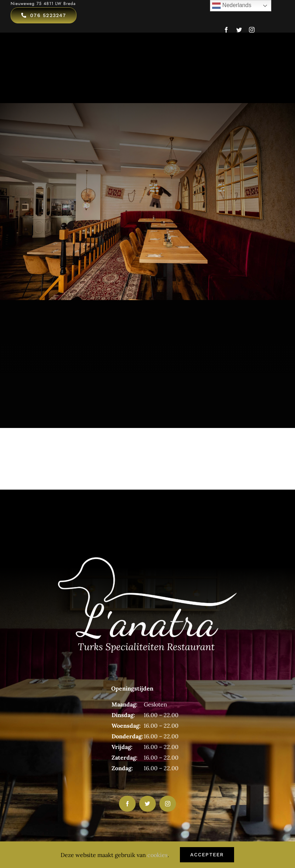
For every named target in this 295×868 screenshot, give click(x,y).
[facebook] (226, 30)
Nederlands (232, 6)
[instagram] (252, 30)
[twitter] (239, 30)
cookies (157, 855)
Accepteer (207, 855)
